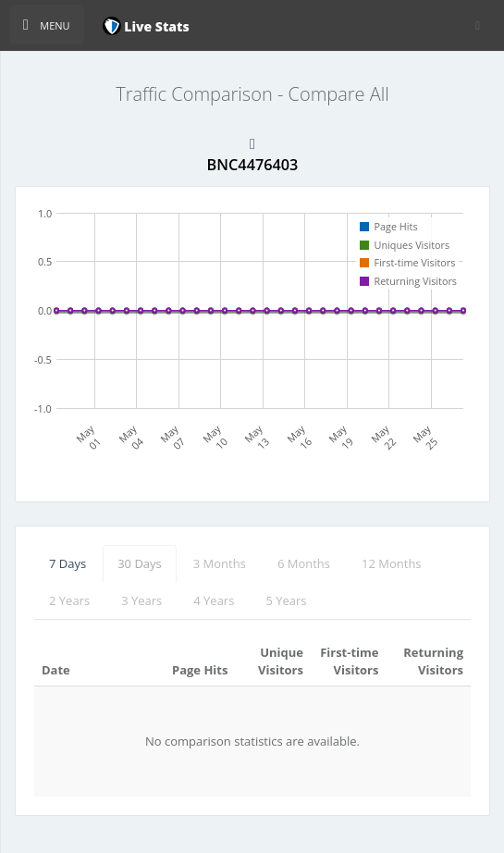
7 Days (68, 563)
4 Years (214, 600)
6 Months (304, 563)
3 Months (220, 563)
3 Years (141, 600)
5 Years (286, 600)
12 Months (392, 563)
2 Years (69, 600)
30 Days (140, 563)
